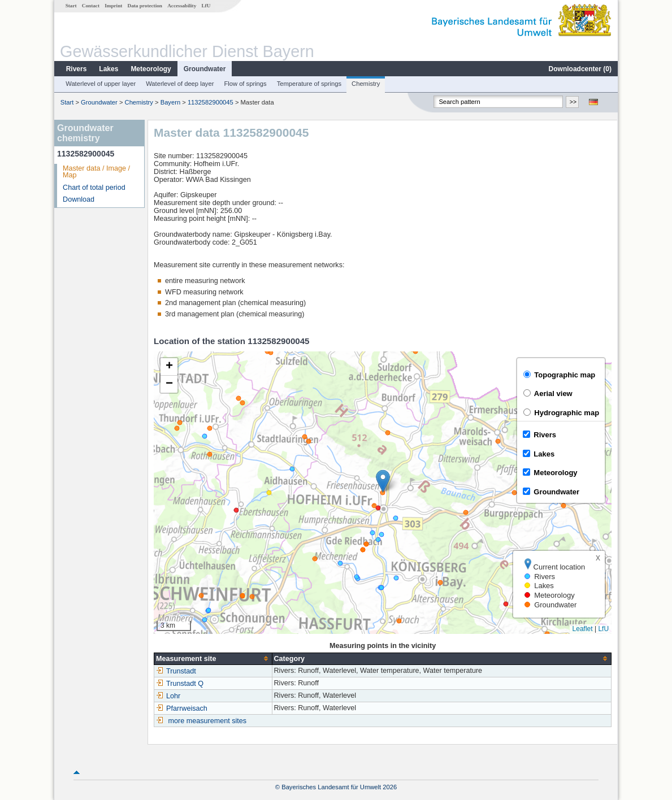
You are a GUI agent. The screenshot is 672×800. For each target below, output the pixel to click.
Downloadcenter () (580, 69)
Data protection (145, 6)
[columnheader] (213, 658)
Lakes (109, 69)
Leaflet (583, 629)
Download (79, 199)
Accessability (182, 6)
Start (71, 6)
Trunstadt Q (180, 684)
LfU (206, 6)
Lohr (168, 696)
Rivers (77, 69)
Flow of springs (245, 84)
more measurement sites (208, 721)
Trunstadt (176, 671)
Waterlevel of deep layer (180, 84)
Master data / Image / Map (96, 172)
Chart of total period (94, 188)
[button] (383, 481)
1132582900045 (211, 102)
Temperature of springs (309, 84)
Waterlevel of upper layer (101, 84)
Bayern (170, 102)
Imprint (113, 6)
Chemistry (366, 84)
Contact (91, 6)
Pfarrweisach (182, 708)
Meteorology (151, 69)
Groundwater (205, 69)
